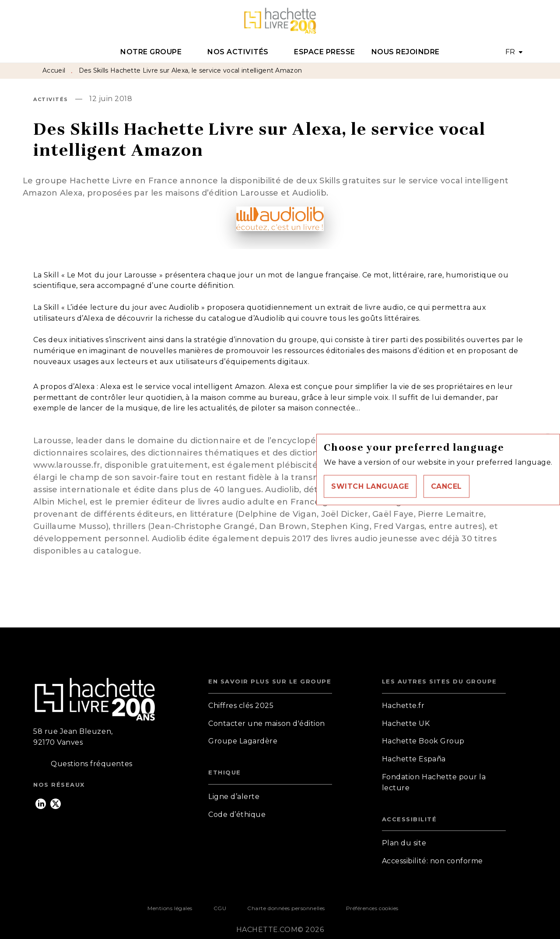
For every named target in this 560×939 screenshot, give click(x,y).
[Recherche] (516, 21)
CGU (220, 908)
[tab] (156, 52)
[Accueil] (280, 21)
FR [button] (510, 52)
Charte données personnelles (286, 908)
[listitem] (41, 804)
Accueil (54, 70)
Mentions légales (170, 908)
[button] (370, 486)
